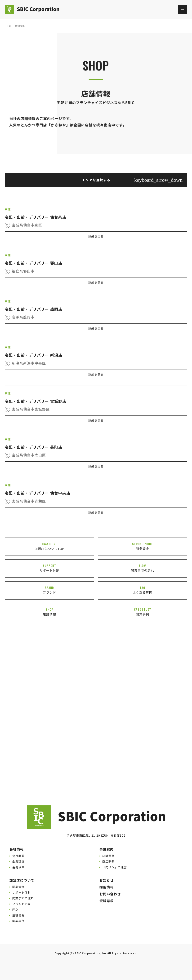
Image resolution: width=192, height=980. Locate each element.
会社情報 (17, 849)
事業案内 (107, 849)
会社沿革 (18, 867)
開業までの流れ (23, 898)
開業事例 (18, 921)
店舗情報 (18, 915)
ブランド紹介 (22, 904)
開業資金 (18, 887)
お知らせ (107, 880)
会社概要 (18, 856)
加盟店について (22, 880)
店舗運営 (108, 856)
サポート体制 (22, 892)
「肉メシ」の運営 (115, 867)
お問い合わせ (110, 894)
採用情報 (107, 887)
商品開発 (108, 861)
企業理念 (18, 861)
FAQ (15, 909)
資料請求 (107, 901)
